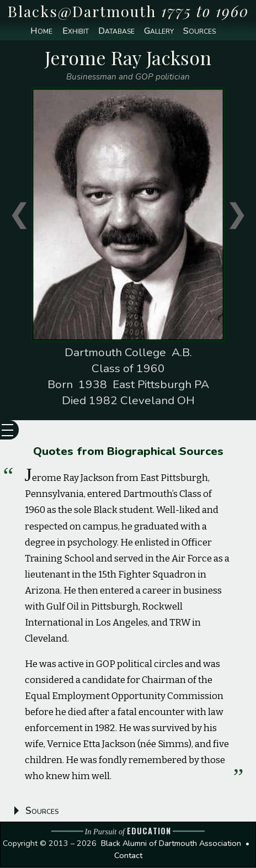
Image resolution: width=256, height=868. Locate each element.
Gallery (159, 31)
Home (41, 31)
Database (116, 31)
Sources (201, 31)
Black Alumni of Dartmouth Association (171, 844)
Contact (128, 856)
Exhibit (75, 31)
